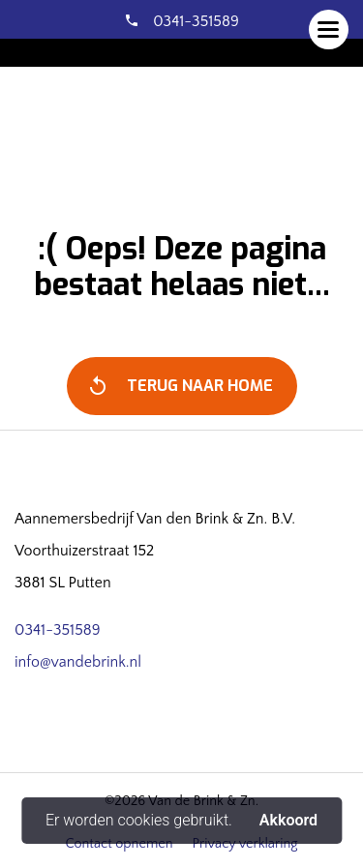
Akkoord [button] (288, 821)
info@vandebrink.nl (78, 662)
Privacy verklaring (245, 844)
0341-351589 (194, 21)
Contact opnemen (119, 844)
